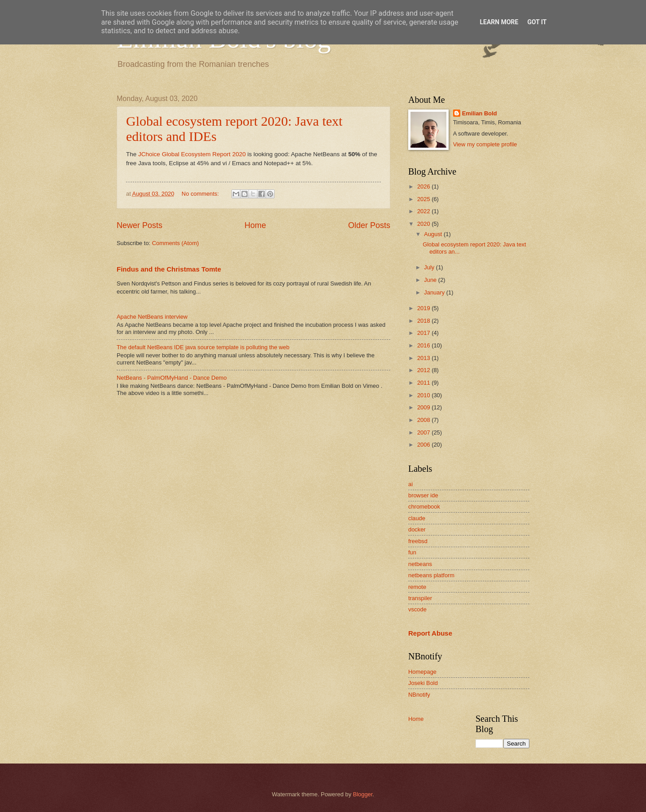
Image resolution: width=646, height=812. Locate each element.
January (435, 292)
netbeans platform (431, 575)
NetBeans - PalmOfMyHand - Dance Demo (172, 378)
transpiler (420, 598)
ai (410, 484)
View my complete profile (485, 144)
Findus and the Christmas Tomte (169, 269)
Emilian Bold (480, 113)
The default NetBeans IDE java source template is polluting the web (203, 347)
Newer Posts (140, 225)
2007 (424, 432)
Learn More (499, 22)
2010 (424, 395)
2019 (424, 308)
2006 (424, 445)
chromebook (424, 507)
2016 (424, 345)
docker (417, 529)
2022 (424, 211)
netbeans (420, 564)
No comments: (201, 194)
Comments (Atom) (175, 243)
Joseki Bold (423, 683)
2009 (424, 407)
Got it (537, 22)
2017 (424, 333)
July (430, 267)
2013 (424, 358)
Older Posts (369, 225)
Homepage (422, 672)
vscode (417, 609)
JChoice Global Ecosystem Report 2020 (191, 154)
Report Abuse (430, 633)
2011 (424, 383)
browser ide (423, 495)
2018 (424, 321)
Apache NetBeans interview (152, 317)
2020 (424, 224)
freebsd (418, 541)
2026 (424, 187)
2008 (424, 420)
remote (417, 587)
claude (417, 518)
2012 (424, 370)
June (431, 280)
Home (255, 225)
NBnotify (419, 695)
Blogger (363, 794)
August (434, 234)
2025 (424, 199)
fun (412, 552)
